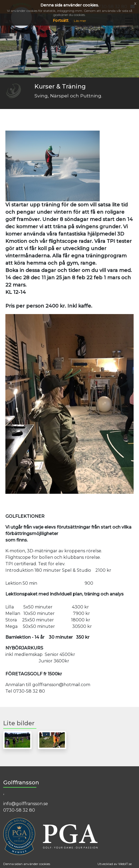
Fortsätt (61, 21)
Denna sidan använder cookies (27, 864)
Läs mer (80, 21)
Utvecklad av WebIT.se (115, 864)
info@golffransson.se (26, 804)
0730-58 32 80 (19, 810)
